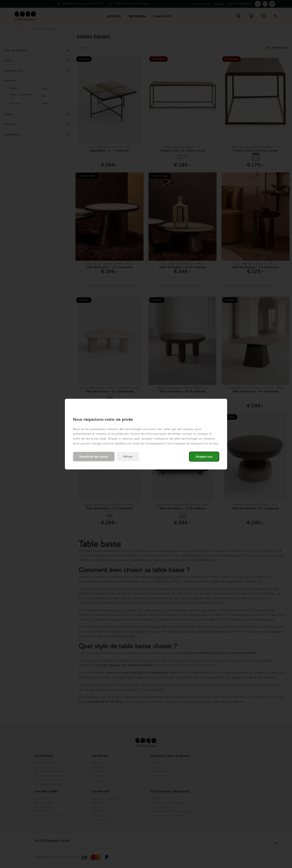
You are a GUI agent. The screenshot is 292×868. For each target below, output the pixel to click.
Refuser (128, 456)
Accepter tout (204, 456)
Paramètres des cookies (94, 456)
